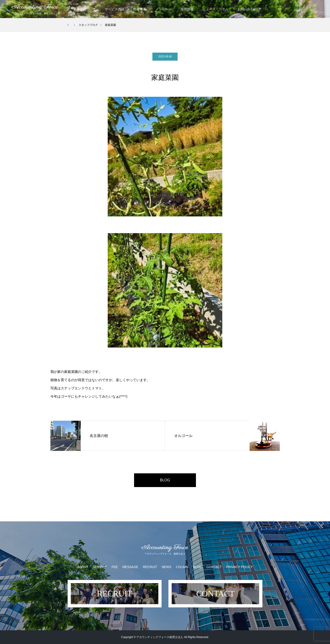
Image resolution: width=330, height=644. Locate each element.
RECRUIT (150, 567)
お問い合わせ (247, 9)
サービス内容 (115, 9)
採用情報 (187, 9)
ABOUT (83, 567)
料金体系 (140, 9)
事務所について (85, 9)
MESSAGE (130, 567)
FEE (115, 567)
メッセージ (163, 9)
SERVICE (100, 567)
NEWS (166, 567)
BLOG (165, 480)
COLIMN (182, 567)
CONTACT (214, 567)
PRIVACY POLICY (239, 567)
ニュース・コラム (215, 9)
